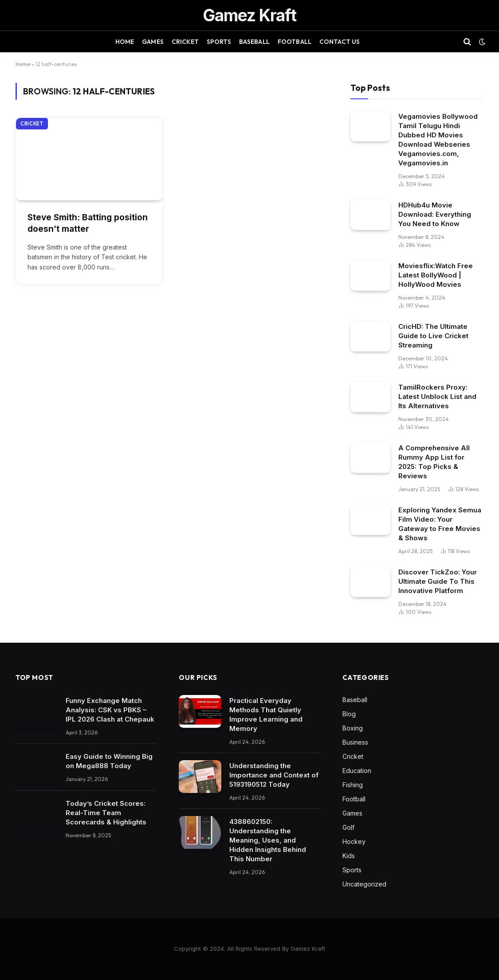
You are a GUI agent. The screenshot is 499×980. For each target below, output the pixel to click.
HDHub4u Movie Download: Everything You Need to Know (435, 214)
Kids (349, 856)
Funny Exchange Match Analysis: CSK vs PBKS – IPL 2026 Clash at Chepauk (110, 710)
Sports (219, 42)
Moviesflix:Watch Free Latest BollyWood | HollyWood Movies (436, 275)
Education (357, 771)
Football (295, 42)
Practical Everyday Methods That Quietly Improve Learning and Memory (266, 715)
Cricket (185, 42)
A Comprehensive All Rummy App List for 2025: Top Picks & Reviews (434, 462)
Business (355, 742)
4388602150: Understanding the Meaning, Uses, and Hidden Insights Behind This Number (268, 840)
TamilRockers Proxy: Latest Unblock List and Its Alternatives (437, 396)
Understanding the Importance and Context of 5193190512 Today (274, 775)
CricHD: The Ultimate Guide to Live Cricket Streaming (433, 336)
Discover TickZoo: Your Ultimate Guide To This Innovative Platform (438, 581)
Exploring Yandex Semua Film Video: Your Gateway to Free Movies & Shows (440, 524)
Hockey (354, 841)
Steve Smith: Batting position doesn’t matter (88, 223)
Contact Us (340, 42)
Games (153, 42)
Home (125, 42)
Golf (348, 827)
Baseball (254, 42)
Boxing (353, 728)
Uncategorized (364, 884)
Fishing (353, 785)
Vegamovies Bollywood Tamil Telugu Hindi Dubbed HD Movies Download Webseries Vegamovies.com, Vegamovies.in (438, 140)
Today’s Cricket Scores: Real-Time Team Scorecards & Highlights (106, 813)
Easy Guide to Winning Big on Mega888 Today (109, 761)
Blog (349, 714)
